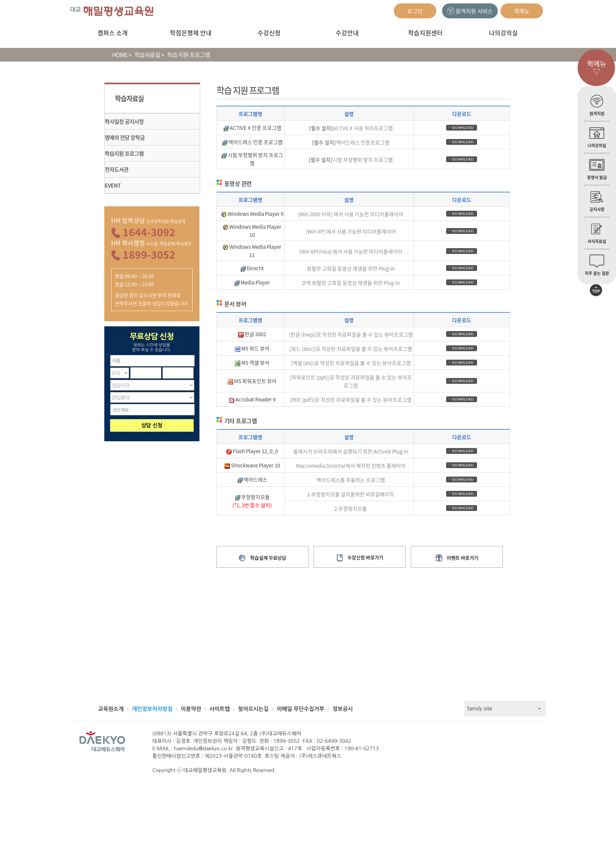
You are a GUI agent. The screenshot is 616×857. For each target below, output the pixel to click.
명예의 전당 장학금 (125, 137)
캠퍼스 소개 (113, 33)
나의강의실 (503, 33)
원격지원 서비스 (470, 11)
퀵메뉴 (522, 11)
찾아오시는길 (253, 709)
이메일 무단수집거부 (301, 709)
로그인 (415, 11)
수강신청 (269, 33)
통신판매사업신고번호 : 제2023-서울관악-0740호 (207, 756)
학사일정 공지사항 (124, 121)
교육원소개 (111, 709)
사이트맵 (219, 709)
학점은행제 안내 (191, 33)
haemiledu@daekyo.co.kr (204, 748)
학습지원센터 (425, 33)
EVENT (113, 185)
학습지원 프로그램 (124, 153)
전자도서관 (117, 169)
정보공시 (342, 709)
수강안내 (347, 33)
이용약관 (191, 709)
